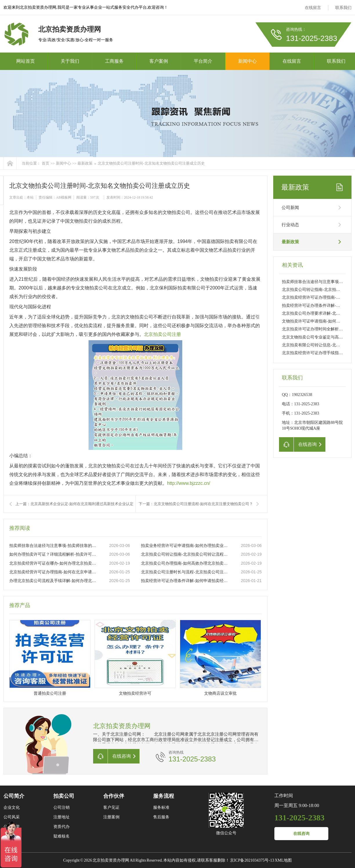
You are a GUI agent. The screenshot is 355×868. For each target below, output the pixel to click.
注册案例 (111, 817)
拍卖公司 (64, 796)
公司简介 (14, 796)
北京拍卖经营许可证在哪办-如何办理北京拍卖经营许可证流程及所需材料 (53, 563)
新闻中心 (247, 61)
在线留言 (313, 8)
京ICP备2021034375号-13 (252, 860)
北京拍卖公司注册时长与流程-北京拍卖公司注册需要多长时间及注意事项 (185, 572)
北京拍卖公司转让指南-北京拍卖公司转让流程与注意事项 (185, 554)
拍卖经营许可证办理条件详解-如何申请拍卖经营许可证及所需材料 (185, 581)
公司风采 (12, 817)
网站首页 (26, 61)
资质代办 (61, 827)
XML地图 (283, 860)
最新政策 (85, 163)
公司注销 (61, 807)
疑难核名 (61, 836)
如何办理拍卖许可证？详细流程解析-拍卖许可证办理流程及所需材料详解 (53, 554)
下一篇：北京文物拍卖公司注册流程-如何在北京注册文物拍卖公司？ (196, 504)
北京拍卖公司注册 (162, 334)
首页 (46, 163)
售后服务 (161, 817)
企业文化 (12, 807)
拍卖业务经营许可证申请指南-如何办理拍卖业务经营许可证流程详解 (185, 546)
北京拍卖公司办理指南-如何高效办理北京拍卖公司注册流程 (185, 563)
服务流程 (164, 796)
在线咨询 (301, 834)
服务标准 (161, 807)
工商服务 (114, 61)
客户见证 (111, 807)
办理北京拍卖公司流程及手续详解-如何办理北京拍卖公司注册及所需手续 (53, 581)
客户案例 (159, 61)
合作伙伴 (114, 796)
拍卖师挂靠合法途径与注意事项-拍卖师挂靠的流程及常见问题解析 (53, 546)
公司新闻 (290, 208)
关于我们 (70, 61)
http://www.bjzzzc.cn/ (189, 483)
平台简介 (203, 61)
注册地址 (61, 817)
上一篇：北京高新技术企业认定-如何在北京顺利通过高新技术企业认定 (74, 504)
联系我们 (343, 8)
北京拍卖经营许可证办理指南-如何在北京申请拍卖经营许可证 (53, 572)
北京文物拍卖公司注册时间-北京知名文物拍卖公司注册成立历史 (151, 163)
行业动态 (290, 225)
